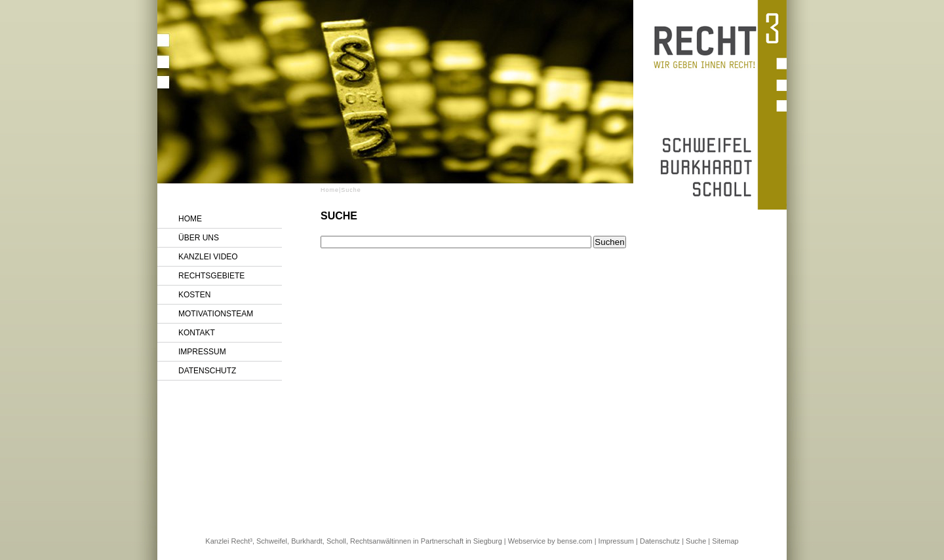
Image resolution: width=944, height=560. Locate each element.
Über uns (199, 238)
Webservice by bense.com (550, 541)
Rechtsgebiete (211, 276)
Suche (696, 541)
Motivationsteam (216, 314)
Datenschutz (207, 371)
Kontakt (197, 333)
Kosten (194, 295)
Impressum (202, 352)
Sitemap (725, 541)
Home (190, 219)
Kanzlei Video (208, 257)
